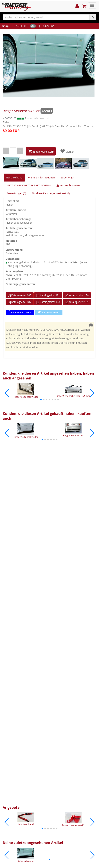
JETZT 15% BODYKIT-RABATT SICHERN (29, 185)
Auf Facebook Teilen (20, 312)
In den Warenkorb (41, 151)
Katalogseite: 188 (48, 302)
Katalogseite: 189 (77, 302)
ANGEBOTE (26, 26)
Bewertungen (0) (16, 193)
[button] (41, 399)
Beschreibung (14, 177)
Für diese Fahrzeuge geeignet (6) (51, 193)
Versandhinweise (68, 185)
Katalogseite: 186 (77, 295)
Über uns (49, 26)
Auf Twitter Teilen (49, 312)
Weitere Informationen (41, 177)
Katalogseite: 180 (20, 295)
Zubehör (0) (67, 177)
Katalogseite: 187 (20, 302)
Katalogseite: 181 (48, 295)
